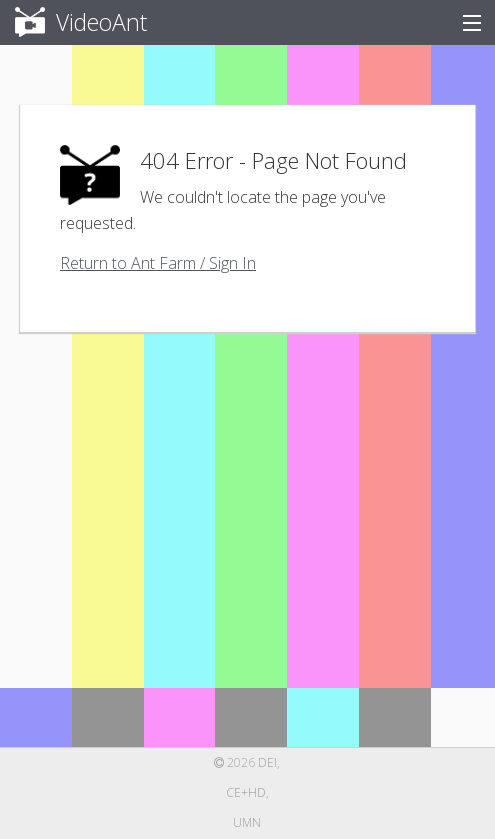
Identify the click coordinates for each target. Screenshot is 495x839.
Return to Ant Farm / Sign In (158, 263)
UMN (247, 822)
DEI (267, 762)
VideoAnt (68, 22)
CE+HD (246, 792)
